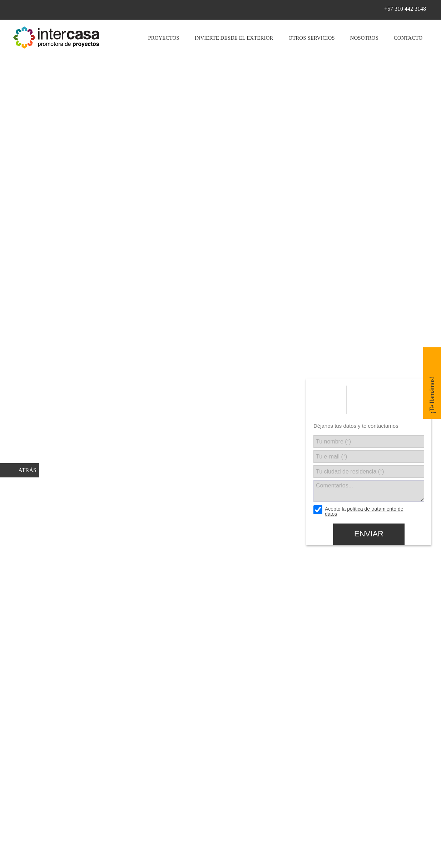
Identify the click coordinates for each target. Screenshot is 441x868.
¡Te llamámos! (432, 395)
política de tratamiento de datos (364, 511)
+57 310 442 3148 (405, 9)
